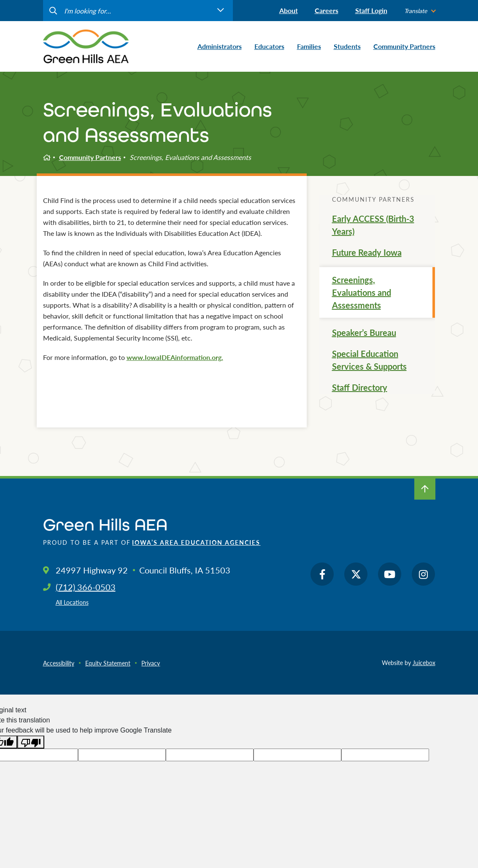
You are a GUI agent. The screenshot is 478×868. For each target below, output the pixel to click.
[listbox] (420, 11)
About (289, 10)
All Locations (72, 602)
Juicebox (424, 662)
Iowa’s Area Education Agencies (196, 542)
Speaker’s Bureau (364, 333)
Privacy (151, 663)
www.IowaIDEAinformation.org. (175, 357)
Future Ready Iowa (367, 252)
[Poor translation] (31, 742)
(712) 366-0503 (86, 587)
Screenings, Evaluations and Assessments (362, 292)
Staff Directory (360, 387)
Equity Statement (108, 663)
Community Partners (90, 157)
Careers (327, 10)
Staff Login (371, 10)
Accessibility (59, 663)
